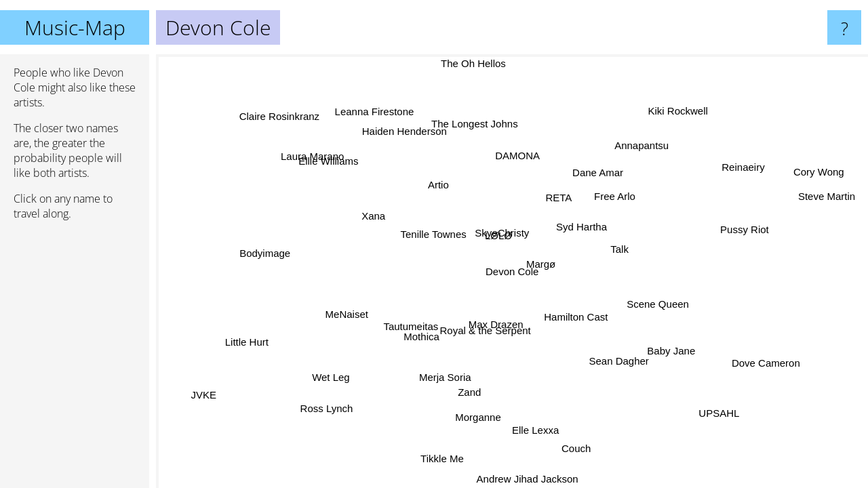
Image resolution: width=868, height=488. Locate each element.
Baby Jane (672, 349)
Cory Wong (816, 170)
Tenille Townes (433, 235)
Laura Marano (314, 154)
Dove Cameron (767, 362)
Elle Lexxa (534, 429)
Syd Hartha (581, 227)
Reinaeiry (744, 169)
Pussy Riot (745, 229)
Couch (573, 448)
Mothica (423, 337)
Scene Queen (659, 301)
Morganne (475, 416)
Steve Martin (827, 197)
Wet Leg (331, 377)
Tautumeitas (411, 326)
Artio (440, 185)
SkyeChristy (499, 234)
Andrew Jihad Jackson (527, 479)
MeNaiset (346, 313)
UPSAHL (721, 411)
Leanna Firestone (375, 113)
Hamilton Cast (577, 318)
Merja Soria (447, 377)
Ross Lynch (327, 408)
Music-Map (75, 27)
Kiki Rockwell (678, 110)
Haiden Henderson (404, 131)
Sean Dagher (616, 362)
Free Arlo (615, 197)
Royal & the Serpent (489, 330)
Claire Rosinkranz (280, 116)
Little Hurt (247, 342)
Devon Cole (512, 271)
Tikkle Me (442, 458)
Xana (379, 212)
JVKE (203, 394)
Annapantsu (639, 146)
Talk (621, 250)
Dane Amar (598, 172)
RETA (558, 198)
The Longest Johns (471, 125)
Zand (469, 391)
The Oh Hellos (473, 63)
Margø (541, 264)
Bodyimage (265, 255)
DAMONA (517, 156)
